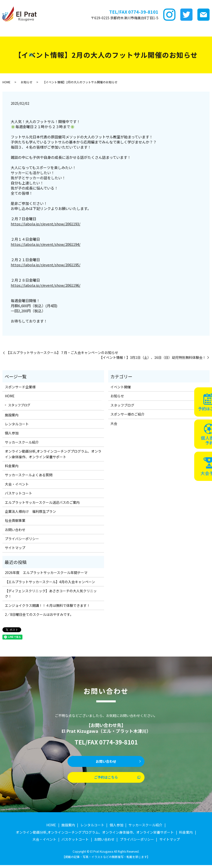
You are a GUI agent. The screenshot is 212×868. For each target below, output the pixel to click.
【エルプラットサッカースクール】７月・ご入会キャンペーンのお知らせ (62, 353)
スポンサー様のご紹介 (127, 414)
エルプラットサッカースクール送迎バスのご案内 (42, 502)
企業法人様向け (68, 39)
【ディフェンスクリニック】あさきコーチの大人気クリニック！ (51, 593)
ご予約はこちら (106, 780)
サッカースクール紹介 (123, 31)
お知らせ (27, 82)
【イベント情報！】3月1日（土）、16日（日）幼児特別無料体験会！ (153, 358)
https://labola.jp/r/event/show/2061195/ (46, 265)
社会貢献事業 (118, 39)
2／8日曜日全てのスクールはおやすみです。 (39, 614)
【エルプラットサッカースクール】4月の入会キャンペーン (50, 582)
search (133, 39)
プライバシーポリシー (22, 539)
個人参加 (12, 433)
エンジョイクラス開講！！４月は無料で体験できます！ (48, 605)
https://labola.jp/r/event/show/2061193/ (46, 224)
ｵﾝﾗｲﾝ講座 (150, 31)
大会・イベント (13, 39)
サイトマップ (15, 548)
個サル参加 (96, 31)
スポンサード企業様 (28, 31)
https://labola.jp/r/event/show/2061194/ (46, 244)
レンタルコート (73, 31)
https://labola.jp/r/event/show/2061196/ (46, 285)
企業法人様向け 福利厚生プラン (30, 511)
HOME (6, 31)
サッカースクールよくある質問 (29, 475)
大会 (114, 423)
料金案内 (166, 31)
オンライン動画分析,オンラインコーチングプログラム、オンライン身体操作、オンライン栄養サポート (53, 454)
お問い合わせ (15, 530)
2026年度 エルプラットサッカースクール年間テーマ (46, 572)
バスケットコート (41, 39)
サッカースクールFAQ (192, 31)
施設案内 (52, 31)
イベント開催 (121, 387)
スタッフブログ (94, 39)
